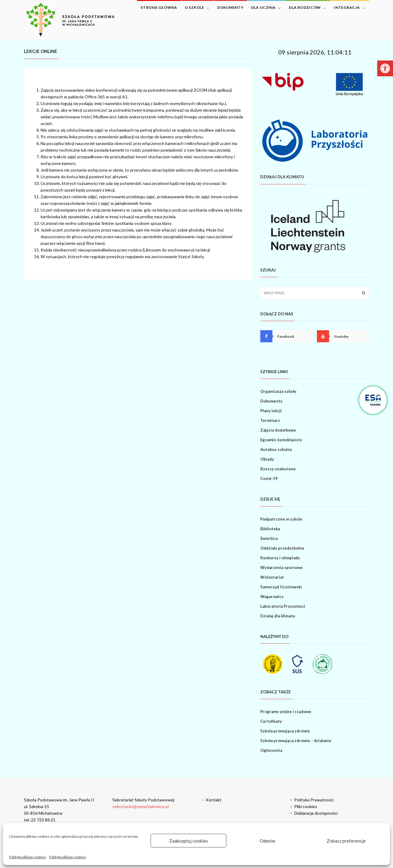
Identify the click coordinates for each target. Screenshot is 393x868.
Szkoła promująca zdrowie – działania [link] (296, 741)
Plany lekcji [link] (271, 411)
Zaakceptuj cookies (188, 841)
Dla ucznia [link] (266, 8)
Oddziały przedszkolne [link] (282, 548)
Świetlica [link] (269, 538)
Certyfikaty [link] (271, 721)
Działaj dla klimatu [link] (278, 616)
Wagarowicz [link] (272, 597)
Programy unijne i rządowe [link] (286, 712)
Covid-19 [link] (269, 478)
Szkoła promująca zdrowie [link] (285, 731)
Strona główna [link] (159, 7)
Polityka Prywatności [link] (312, 800)
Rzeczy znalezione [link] (278, 469)
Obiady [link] (267, 459)
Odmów (267, 841)
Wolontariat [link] (272, 577)
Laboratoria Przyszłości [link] (283, 606)
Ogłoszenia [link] (271, 750)
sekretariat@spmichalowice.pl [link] (141, 806)
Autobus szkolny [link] (276, 449)
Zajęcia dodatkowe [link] (278, 430)
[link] (385, 68)
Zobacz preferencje (346, 841)
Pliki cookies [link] (303, 806)
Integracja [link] (350, 8)
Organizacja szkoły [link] (278, 391)
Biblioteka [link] (270, 529)
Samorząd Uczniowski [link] (281, 587)
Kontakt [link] (211, 800)
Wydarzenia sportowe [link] (281, 567)
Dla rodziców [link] (307, 8)
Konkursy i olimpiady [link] (280, 558)
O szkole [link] (197, 8)
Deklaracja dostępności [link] (314, 813)
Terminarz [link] (270, 420)
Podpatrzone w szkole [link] (281, 519)
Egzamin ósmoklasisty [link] (281, 440)
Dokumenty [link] (230, 7)
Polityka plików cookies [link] (28, 857)
